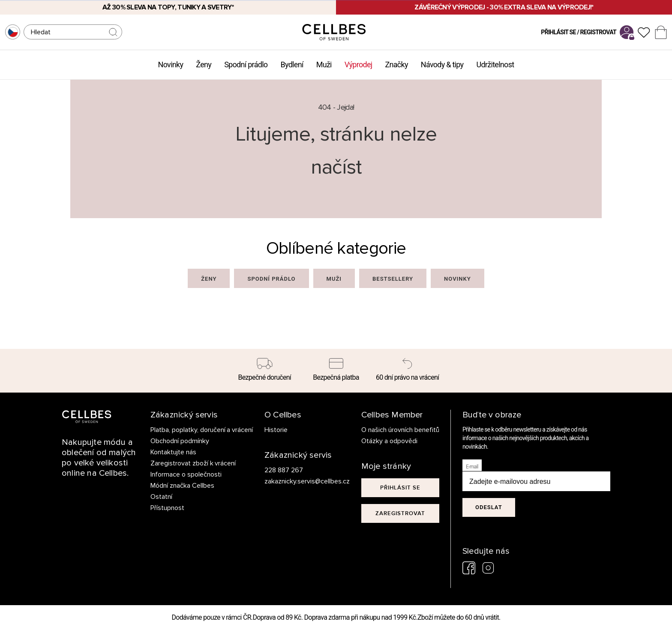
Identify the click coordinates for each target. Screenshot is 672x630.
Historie (276, 430)
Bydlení (292, 64)
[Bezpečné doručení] (265, 371)
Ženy (204, 64)
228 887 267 (284, 470)
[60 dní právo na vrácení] (407, 371)
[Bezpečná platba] (336, 371)
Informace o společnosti (186, 474)
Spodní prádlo (246, 64)
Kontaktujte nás (173, 452)
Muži (324, 64)
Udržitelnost (495, 64)
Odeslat (489, 507)
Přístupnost (167, 508)
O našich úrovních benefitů (400, 430)
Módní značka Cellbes (182, 486)
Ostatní (161, 497)
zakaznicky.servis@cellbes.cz (298, 481)
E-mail (472, 467)
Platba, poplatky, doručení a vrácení (202, 430)
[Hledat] (73, 32)
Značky (396, 64)
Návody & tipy (442, 64)
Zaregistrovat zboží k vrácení (193, 463)
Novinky (171, 64)
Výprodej (358, 64)
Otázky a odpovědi (389, 441)
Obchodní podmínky (180, 441)
